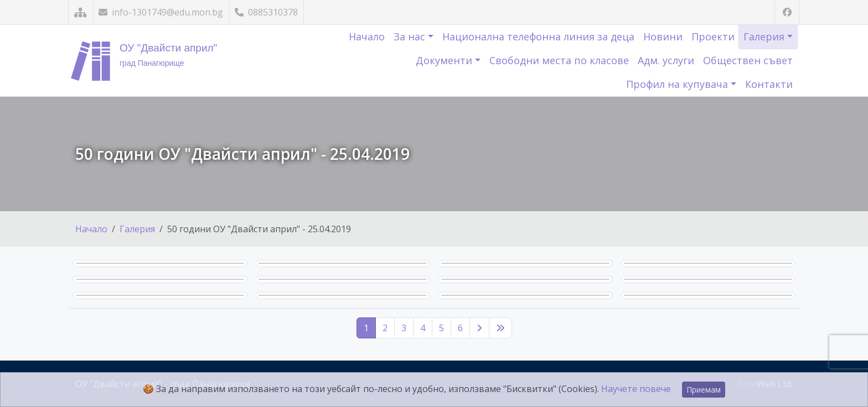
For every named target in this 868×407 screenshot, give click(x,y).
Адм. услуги (666, 60)
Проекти (713, 36)
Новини (663, 36)
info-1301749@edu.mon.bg (161, 12)
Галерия (765, 36)
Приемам (704, 390)
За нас (411, 36)
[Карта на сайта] (81, 12)
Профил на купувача (678, 84)
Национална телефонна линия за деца (538, 36)
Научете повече (636, 389)
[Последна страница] (500, 328)
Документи (445, 60)
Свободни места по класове (559, 60)
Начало (367, 36)
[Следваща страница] (479, 328)
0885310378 (266, 12)
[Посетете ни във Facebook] (787, 12)
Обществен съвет (748, 60)
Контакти (769, 84)
